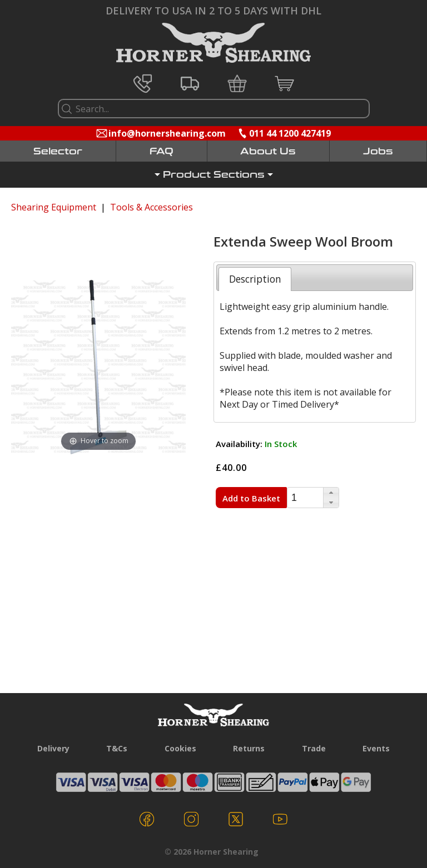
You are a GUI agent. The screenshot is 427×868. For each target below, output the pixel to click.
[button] (331, 493)
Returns (249, 748)
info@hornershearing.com (167, 133)
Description (255, 279)
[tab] (255, 279)
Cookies (180, 748)
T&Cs (117, 748)
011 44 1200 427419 (290, 133)
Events (376, 748)
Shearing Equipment (54, 207)
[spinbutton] (305, 498)
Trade (314, 748)
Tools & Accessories (152, 207)
